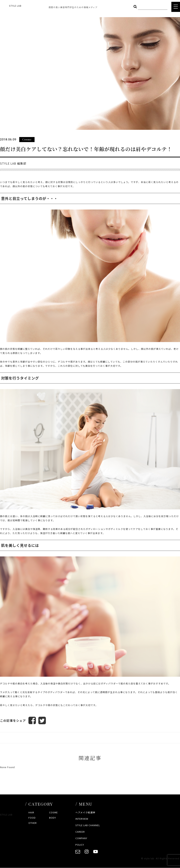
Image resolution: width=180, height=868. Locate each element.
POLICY (80, 845)
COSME (53, 812)
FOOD (32, 818)
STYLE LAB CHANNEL (88, 825)
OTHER (33, 823)
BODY (53, 818)
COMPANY (81, 838)
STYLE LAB (15, 6)
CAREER (80, 832)
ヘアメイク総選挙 (85, 812)
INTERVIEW (82, 819)
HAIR (31, 812)
